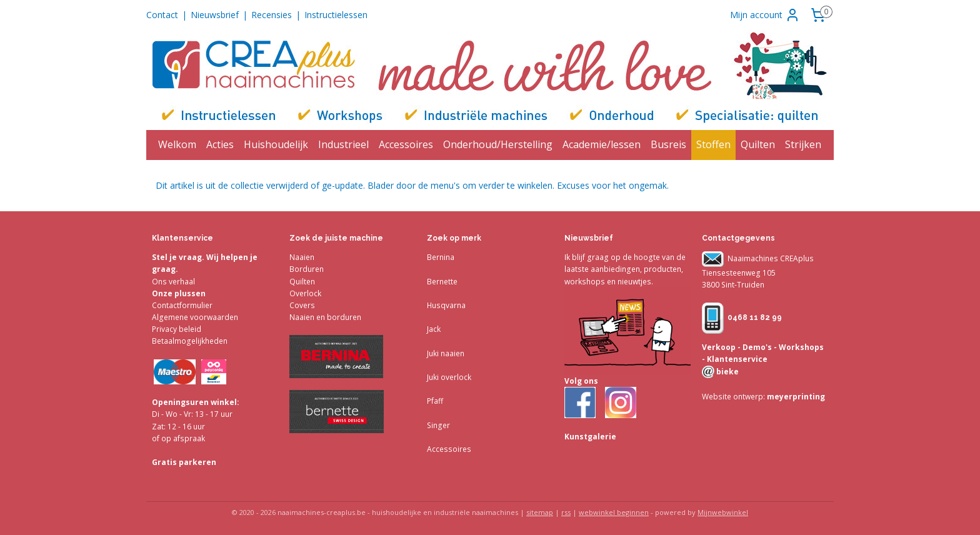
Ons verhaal (173, 282)
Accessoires (406, 144)
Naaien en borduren (325, 317)
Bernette (442, 282)
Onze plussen (179, 293)
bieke (727, 372)
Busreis (668, 144)
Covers (302, 305)
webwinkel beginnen (614, 512)
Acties (220, 144)
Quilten (758, 144)
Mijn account (765, 15)
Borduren (307, 269)
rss (566, 512)
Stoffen (713, 144)
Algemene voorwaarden (195, 317)
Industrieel (343, 144)
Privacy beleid (177, 329)
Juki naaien (446, 353)
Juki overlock (449, 377)
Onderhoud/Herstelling (498, 144)
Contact (162, 15)
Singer (438, 425)
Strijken (803, 144)
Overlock (305, 293)
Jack (434, 329)
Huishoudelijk (276, 144)
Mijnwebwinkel (723, 512)
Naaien (302, 257)
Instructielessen (336, 15)
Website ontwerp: (733, 397)
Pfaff (435, 401)
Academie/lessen (602, 144)
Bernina (441, 257)
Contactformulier (182, 305)
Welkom (177, 144)
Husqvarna (446, 305)
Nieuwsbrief (215, 15)
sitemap (540, 512)
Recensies (272, 15)
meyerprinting (795, 397)
